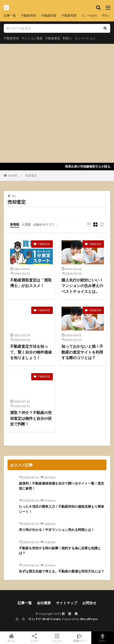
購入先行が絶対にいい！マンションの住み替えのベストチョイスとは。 (82, 286)
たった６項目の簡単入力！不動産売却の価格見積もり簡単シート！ (62, 509)
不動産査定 (53, 38)
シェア (34, 638)
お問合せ (89, 603)
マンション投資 (32, 38)
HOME (13, 175)
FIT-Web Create (48, 619)
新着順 (15, 224)
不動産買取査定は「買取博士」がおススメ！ (31, 283)
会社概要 (44, 603)
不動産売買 (69, 15)
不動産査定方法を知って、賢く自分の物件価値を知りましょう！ (31, 352)
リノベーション (85, 38)
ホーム (11, 638)
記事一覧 (10, 15)
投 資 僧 (70, 614)
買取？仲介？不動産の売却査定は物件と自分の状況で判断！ (31, 418)
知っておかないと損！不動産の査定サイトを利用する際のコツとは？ (82, 352)
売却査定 (31, 175)
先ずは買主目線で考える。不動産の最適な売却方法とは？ (62, 571)
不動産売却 (28, 15)
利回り (67, 38)
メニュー (57, 638)
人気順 (26, 224)
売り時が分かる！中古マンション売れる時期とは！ (57, 530)
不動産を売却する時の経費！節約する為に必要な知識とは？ (60, 551)
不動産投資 (49, 15)
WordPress (89, 619)
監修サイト (80, 638)
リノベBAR (89, 15)
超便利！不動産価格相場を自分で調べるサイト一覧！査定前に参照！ (62, 486)
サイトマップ (67, 603)
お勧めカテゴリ (44, 224)
